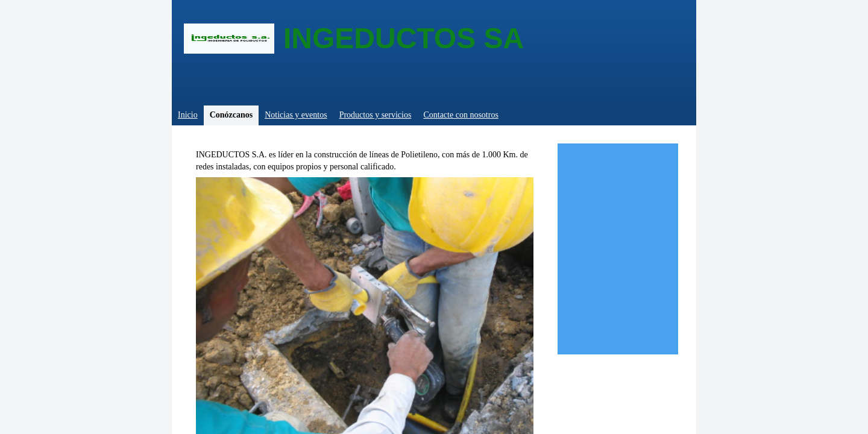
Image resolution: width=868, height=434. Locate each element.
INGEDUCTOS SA (404, 38)
